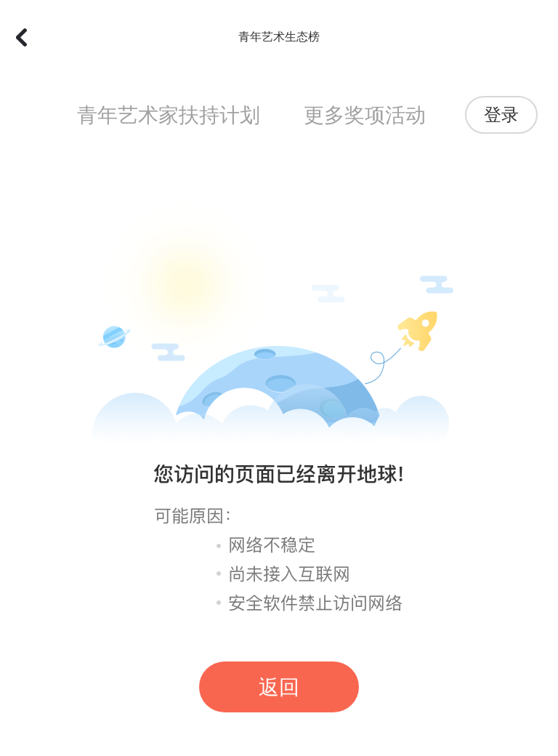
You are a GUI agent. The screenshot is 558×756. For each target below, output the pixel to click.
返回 (279, 687)
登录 (501, 115)
